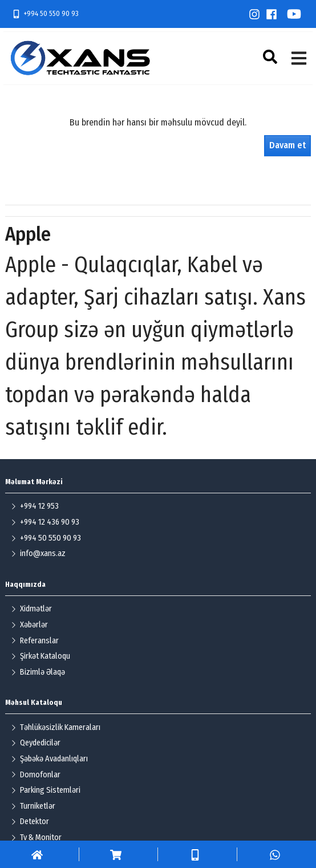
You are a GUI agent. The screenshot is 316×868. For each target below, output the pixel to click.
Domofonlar (36, 775)
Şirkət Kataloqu (40, 656)
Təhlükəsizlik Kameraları (56, 727)
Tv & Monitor (36, 837)
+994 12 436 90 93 (45, 522)
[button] (272, 57)
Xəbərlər (29, 625)
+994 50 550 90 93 (45, 14)
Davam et (287, 145)
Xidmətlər (31, 609)
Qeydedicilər (36, 743)
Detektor (30, 822)
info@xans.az (38, 553)
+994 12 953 (35, 506)
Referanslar (35, 641)
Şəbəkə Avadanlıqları (49, 759)
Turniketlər (33, 806)
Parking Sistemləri (46, 790)
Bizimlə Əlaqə (38, 672)
